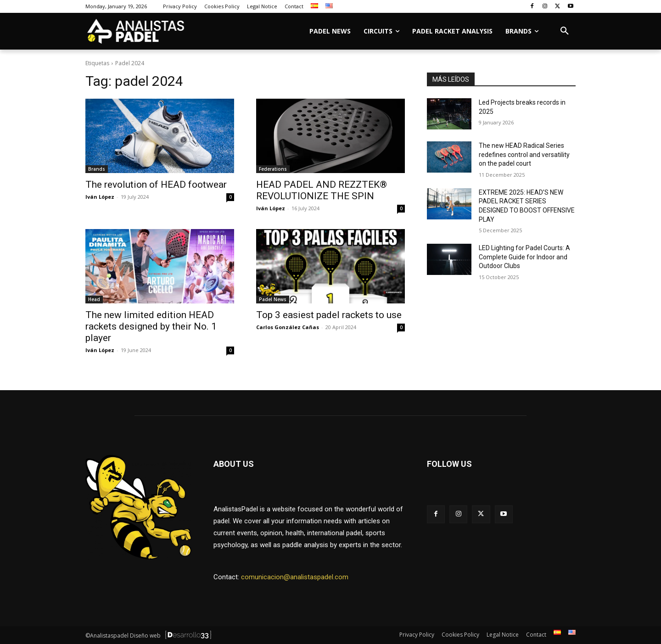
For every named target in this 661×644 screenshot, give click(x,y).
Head (94, 299)
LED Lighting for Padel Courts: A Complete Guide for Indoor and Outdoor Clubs (524, 257)
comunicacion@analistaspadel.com (295, 577)
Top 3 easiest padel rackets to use (329, 315)
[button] (565, 31)
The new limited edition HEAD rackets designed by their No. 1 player (151, 326)
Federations (273, 169)
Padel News (273, 299)
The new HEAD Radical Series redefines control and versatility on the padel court (524, 154)
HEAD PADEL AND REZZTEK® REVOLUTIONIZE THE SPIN (322, 190)
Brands (97, 169)
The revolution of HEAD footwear (156, 185)
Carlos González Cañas (288, 327)
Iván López (100, 197)
